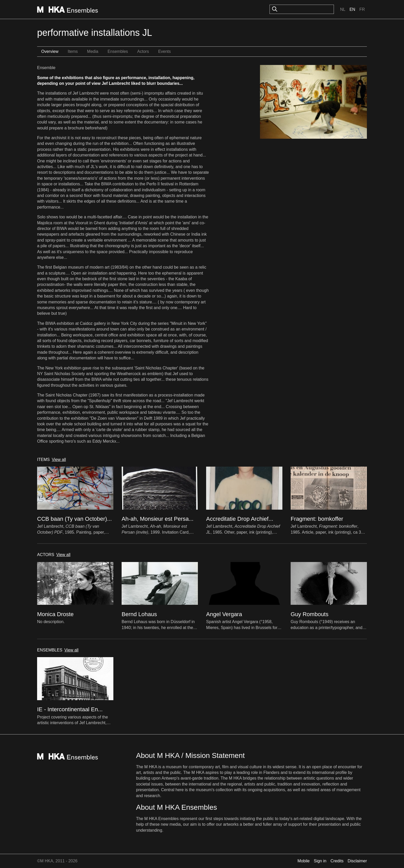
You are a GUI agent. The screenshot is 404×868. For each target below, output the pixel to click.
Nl (343, 9)
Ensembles (118, 51)
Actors (143, 51)
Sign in (320, 861)
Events (165, 51)
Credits (337, 861)
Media (93, 51)
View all (59, 460)
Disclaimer (357, 861)
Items (73, 51)
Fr (362, 9)
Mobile (304, 861)
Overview (50, 51)
